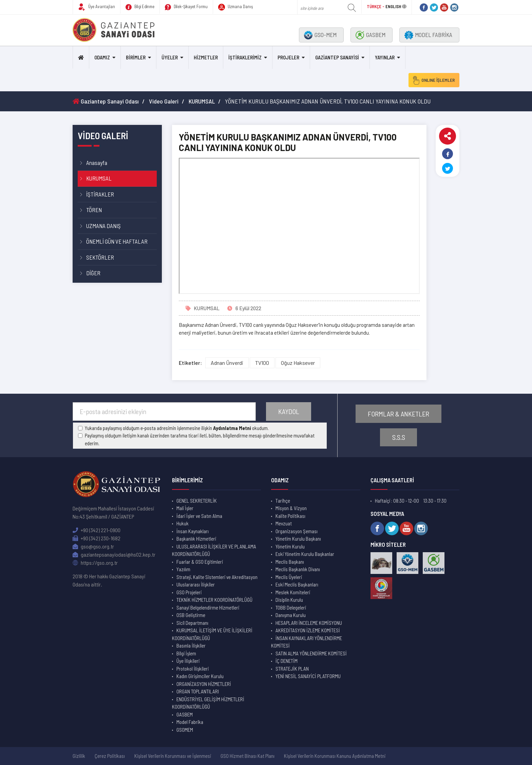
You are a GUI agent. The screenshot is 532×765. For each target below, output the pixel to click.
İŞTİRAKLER (100, 194)
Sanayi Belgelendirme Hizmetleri (208, 608)
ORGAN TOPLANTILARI (198, 691)
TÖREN (94, 210)
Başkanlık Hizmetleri (196, 539)
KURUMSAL (202, 101)
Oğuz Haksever (298, 363)
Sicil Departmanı (192, 623)
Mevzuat (284, 523)
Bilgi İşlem (186, 653)
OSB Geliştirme (191, 615)
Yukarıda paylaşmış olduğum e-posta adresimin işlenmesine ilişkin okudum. (177, 428)
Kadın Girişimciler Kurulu (200, 676)
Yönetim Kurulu (290, 546)
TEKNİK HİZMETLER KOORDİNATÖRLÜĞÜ (214, 600)
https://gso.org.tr (95, 563)
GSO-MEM (320, 35)
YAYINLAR (385, 57)
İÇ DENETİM (287, 661)
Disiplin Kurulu (289, 600)
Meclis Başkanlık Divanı (298, 569)
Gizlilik (79, 756)
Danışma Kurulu (291, 615)
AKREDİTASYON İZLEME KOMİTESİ (308, 630)
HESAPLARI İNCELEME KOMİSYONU (309, 623)
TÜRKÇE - (376, 6)
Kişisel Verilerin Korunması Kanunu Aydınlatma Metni (335, 756)
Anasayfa (97, 163)
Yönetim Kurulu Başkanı (298, 539)
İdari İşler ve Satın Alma (199, 516)
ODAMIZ (102, 57)
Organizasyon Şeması (297, 531)
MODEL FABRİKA (428, 35)
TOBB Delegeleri (291, 608)
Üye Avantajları (97, 7)
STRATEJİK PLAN (292, 669)
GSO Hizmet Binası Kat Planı (248, 756)
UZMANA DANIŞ (103, 226)
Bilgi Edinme (140, 7)
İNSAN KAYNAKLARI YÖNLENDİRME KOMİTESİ (307, 642)
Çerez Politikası (110, 756)
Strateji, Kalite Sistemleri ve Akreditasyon (217, 577)
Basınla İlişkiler (191, 646)
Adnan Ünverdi (227, 363)
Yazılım (183, 569)
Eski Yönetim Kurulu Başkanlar (305, 554)
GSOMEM (185, 730)
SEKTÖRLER (100, 257)
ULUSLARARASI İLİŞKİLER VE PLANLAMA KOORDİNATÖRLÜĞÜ (214, 550)
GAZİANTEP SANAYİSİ (337, 57)
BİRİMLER (136, 57)
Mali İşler (185, 508)
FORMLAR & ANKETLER (399, 413)
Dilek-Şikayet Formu (186, 7)
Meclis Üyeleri (289, 577)
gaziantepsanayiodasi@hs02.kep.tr (114, 554)
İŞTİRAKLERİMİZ (245, 57)
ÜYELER (170, 57)
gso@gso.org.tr (93, 546)
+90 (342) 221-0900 (97, 530)
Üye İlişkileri (188, 661)
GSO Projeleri (189, 592)
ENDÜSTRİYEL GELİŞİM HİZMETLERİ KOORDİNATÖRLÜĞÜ (208, 703)
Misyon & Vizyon (291, 508)
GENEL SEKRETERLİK (197, 501)
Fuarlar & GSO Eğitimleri (200, 562)
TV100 (262, 363)
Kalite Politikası (290, 516)
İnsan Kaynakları (193, 531)
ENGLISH (393, 6)
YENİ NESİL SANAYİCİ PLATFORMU (308, 676)
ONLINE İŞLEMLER (432, 80)
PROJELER (288, 57)
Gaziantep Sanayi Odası (106, 101)
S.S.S (399, 438)
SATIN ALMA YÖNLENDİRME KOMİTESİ (311, 653)
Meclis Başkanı (290, 562)
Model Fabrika (190, 722)
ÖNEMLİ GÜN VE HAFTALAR (117, 241)
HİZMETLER (206, 57)
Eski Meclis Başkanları (297, 584)
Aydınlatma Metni (232, 428)
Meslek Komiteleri (293, 592)
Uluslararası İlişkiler (196, 584)
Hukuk (183, 523)
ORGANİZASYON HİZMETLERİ (204, 684)
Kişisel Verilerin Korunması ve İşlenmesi (173, 756)
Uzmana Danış (236, 7)
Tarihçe (283, 501)
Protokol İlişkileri (193, 669)
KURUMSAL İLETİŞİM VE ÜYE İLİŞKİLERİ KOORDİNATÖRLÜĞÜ (212, 634)
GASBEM (370, 35)
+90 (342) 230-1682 (97, 538)
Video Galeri (164, 101)
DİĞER (93, 273)
